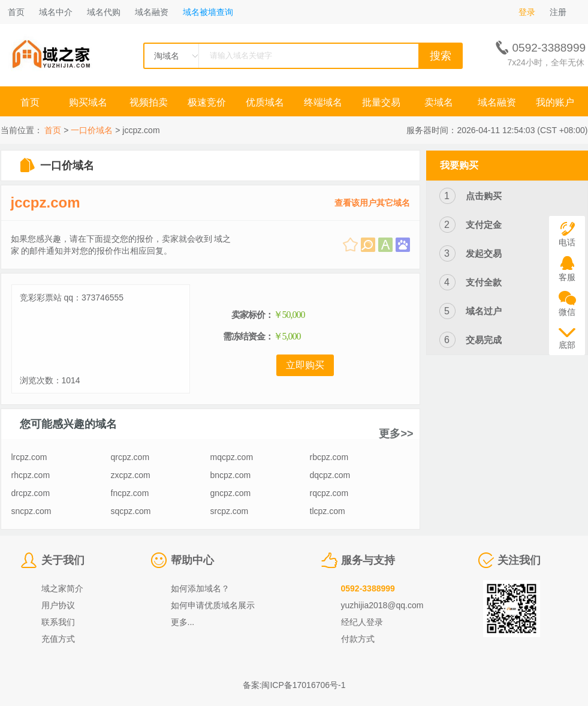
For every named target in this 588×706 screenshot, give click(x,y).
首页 (16, 12)
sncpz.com (31, 511)
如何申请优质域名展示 (213, 605)
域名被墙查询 (208, 12)
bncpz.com (231, 475)
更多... (183, 622)
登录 (527, 12)
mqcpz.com (232, 457)
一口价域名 (92, 130)
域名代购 (104, 12)
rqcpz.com (329, 493)
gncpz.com (231, 493)
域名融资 (152, 12)
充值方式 (58, 639)
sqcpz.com (131, 511)
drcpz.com (31, 493)
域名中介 (56, 12)
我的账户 (555, 102)
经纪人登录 (362, 622)
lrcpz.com (29, 457)
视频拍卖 (149, 102)
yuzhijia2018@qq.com (382, 605)
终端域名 (323, 102)
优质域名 (265, 102)
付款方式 (358, 639)
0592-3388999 (368, 588)
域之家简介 (62, 588)
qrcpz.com (130, 457)
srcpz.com (230, 511)
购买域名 (89, 102)
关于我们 (63, 560)
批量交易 (381, 102)
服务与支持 (368, 560)
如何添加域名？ (200, 588)
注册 (558, 12)
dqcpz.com (330, 475)
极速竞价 (207, 102)
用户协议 (58, 605)
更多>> (396, 434)
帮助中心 (192, 560)
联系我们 (58, 622)
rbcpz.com (329, 457)
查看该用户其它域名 (372, 203)
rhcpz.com (31, 475)
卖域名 (439, 102)
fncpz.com (130, 493)
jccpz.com (46, 202)
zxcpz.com (131, 475)
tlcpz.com (328, 511)
